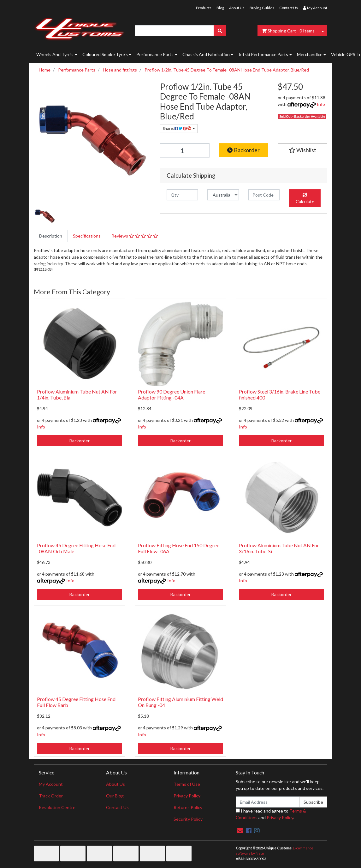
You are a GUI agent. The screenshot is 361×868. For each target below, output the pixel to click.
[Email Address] (268, 802)
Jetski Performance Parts (263, 54)
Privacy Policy (187, 796)
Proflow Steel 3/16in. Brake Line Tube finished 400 (280, 394)
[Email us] (240, 831)
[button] (302, 150)
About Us (237, 8)
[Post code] (264, 195)
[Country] (223, 195)
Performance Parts (155, 54)
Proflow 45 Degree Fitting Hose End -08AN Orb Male (76, 548)
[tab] (51, 236)
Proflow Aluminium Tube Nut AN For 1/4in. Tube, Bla (77, 394)
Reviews (135, 236)
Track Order (51, 796)
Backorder (243, 150)
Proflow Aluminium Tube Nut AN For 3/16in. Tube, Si (279, 548)
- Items (288, 31)
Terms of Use (187, 784)
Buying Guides (262, 8)
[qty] (182, 195)
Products (204, 8)
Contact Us (289, 8)
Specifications (87, 236)
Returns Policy (188, 807)
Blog (220, 8)
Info (321, 104)
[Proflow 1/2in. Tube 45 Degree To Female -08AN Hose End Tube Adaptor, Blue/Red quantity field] (185, 150)
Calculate (305, 198)
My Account (51, 784)
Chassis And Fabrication (206, 54)
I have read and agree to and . (271, 814)
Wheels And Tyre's (55, 54)
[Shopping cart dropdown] (323, 31)
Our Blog (115, 796)
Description (51, 236)
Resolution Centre (57, 807)
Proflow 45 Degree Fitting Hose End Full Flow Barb (76, 702)
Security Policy (188, 819)
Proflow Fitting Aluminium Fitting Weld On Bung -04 (180, 702)
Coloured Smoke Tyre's (105, 54)
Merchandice (310, 54)
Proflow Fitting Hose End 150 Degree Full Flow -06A (179, 548)
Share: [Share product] (177, 128)
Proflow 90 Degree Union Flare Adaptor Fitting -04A (172, 394)
